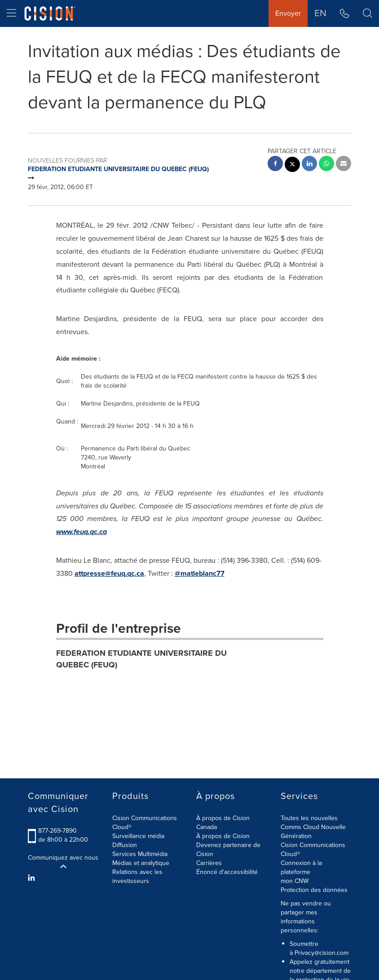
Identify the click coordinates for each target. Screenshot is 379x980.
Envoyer (288, 13)
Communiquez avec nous (63, 861)
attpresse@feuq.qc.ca (109, 573)
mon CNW (295, 881)
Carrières (209, 863)
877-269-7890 (57, 831)
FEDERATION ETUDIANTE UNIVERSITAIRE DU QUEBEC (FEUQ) (141, 659)
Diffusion (125, 845)
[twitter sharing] (292, 166)
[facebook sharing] (275, 165)
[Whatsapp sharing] (326, 165)
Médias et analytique (141, 863)
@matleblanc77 (200, 573)
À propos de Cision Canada (223, 823)
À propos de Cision (223, 836)
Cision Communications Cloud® (145, 823)
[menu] (11, 13)
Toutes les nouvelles (309, 818)
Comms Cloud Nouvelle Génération (313, 832)
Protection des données (314, 890)
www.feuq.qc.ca (82, 532)
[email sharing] (344, 165)
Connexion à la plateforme (301, 867)
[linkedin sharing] (309, 165)
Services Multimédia (140, 854)
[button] (368, 13)
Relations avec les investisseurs (137, 876)
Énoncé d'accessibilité (227, 872)
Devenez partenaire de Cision (228, 850)
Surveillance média (138, 836)
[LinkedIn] (33, 878)
